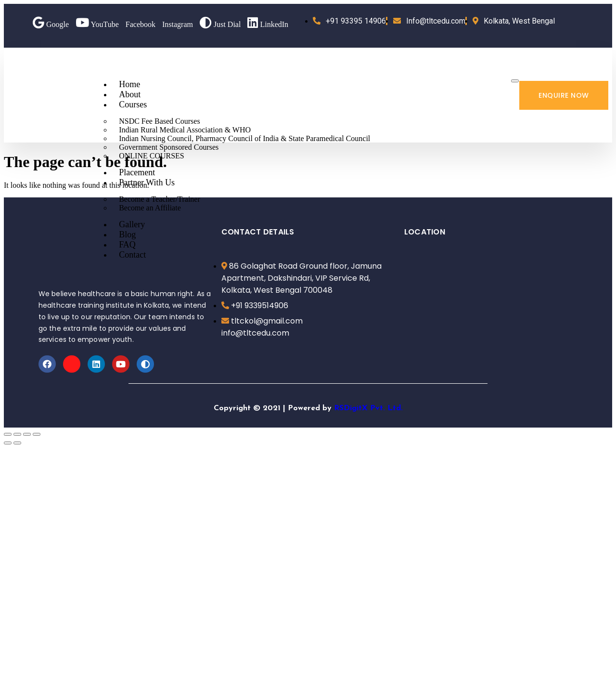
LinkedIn (268, 24)
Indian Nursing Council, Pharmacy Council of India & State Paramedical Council (244, 138)
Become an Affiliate (150, 208)
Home (129, 84)
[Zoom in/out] (37, 434)
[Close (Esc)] (8, 434)
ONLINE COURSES (152, 156)
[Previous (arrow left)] (8, 443)
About (130, 94)
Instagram (178, 24)
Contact (132, 255)
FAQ (127, 245)
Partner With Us (147, 182)
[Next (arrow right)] (17, 443)
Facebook (141, 24)
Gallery (132, 224)
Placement (137, 172)
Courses (133, 104)
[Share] (17, 434)
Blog (127, 234)
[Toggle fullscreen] (27, 434)
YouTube (97, 24)
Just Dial (220, 24)
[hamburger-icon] (515, 81)
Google (51, 24)
